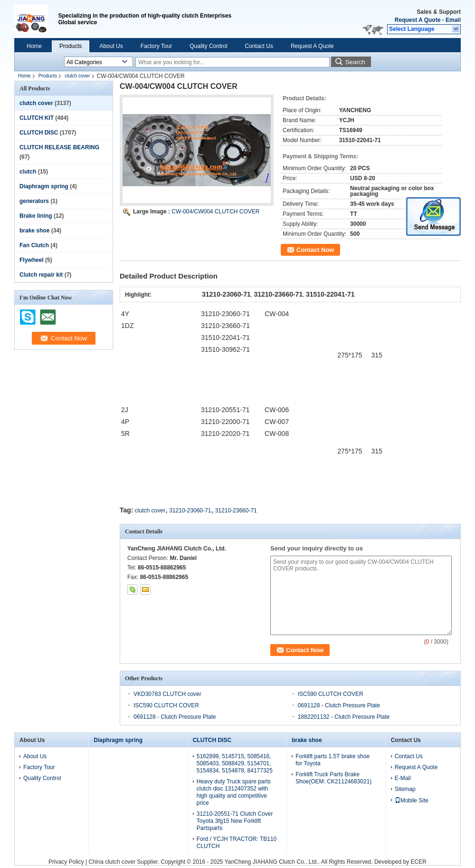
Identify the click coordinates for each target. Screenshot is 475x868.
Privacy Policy (66, 862)
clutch (28, 172)
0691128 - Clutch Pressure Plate (339, 705)
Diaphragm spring (44, 186)
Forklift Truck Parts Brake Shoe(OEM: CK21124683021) (333, 778)
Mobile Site (412, 800)
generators (34, 201)
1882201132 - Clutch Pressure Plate (344, 717)
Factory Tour (156, 46)
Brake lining (36, 216)
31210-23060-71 (190, 511)
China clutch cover (112, 862)
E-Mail (403, 778)
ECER (419, 862)
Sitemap (405, 789)
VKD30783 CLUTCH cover (167, 694)
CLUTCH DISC (39, 133)
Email (453, 20)
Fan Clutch (34, 245)
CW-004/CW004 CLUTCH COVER (215, 212)
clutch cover (77, 76)
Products (71, 46)
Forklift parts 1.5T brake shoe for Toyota (332, 760)
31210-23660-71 (236, 511)
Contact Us (259, 46)
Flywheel (32, 260)
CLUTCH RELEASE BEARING (59, 147)
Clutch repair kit (41, 275)
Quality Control (208, 46)
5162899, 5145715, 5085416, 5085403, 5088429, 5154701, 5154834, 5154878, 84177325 (235, 763)
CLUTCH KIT (37, 118)
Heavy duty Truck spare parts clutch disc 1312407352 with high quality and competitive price (234, 792)
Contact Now (315, 250)
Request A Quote (418, 20)
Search (355, 62)
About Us (111, 46)
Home (34, 46)
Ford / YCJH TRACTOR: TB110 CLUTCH (237, 843)
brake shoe (34, 231)
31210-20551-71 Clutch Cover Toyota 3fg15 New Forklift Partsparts (235, 821)
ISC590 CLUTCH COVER (331, 694)
